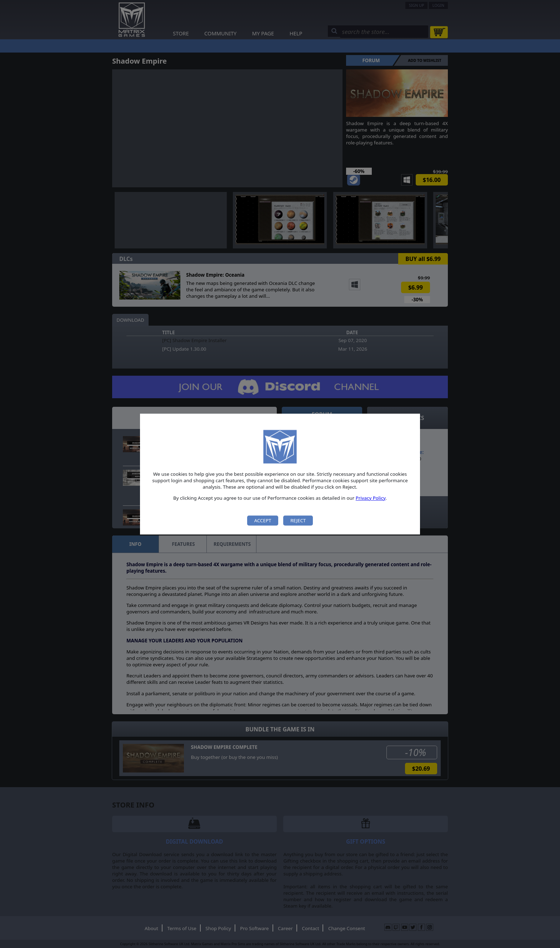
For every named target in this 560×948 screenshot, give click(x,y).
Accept (263, 520)
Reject (298, 520)
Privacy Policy (371, 498)
